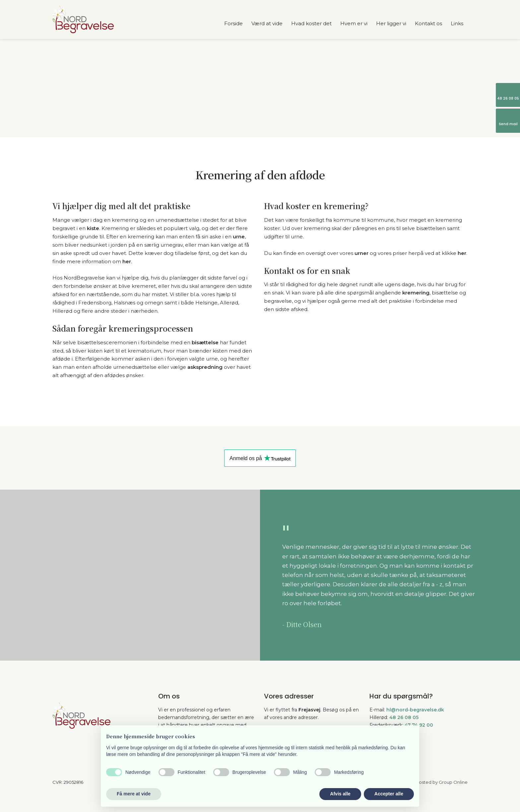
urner (361, 253)
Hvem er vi (354, 23)
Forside (233, 23)
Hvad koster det (311, 23)
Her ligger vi (391, 23)
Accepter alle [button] (389, 794)
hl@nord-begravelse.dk (415, 710)
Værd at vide (267, 23)
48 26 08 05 (404, 717)
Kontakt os (428, 23)
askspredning (205, 367)
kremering (416, 293)
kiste (93, 228)
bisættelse (205, 342)
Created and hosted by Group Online (428, 782)
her (127, 261)
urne (239, 237)
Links (457, 23)
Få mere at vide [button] (134, 794)
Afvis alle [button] (340, 794)
